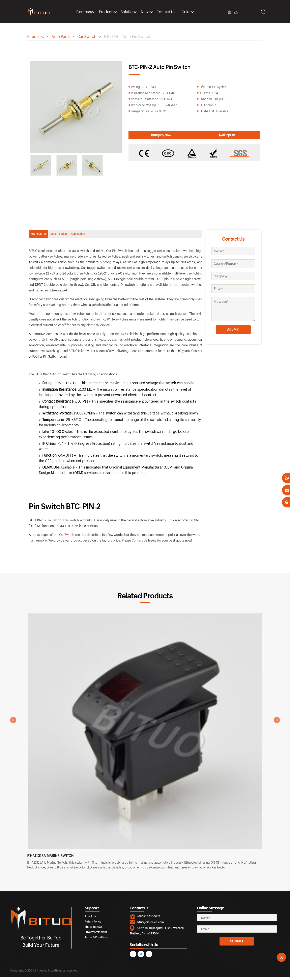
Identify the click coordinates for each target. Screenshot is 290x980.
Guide (196, 12)
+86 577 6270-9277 (149, 919)
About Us (90, 919)
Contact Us (176, 12)
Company (94, 12)
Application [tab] (111, 235)
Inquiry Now (150, 135)
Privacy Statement (96, 935)
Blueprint (238, 135)
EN (242, 12)
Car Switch (67, 538)
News (155, 12)
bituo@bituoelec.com (150, 925)
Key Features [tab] (45, 235)
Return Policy (93, 925)
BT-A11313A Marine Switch (50, 859)
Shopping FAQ (93, 930)
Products (117, 12)
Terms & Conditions (97, 940)
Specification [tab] (78, 235)
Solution (137, 12)
